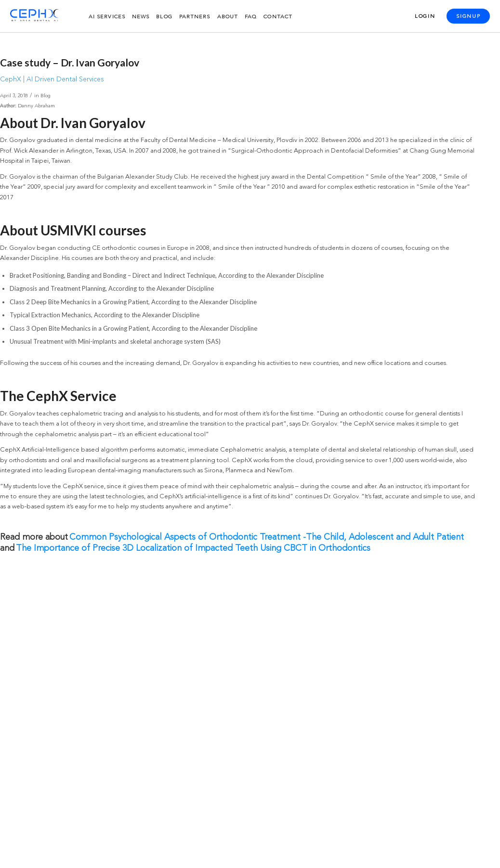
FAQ (251, 17)
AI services (107, 17)
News (141, 17)
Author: (8, 106)
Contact (278, 17)
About (228, 17)
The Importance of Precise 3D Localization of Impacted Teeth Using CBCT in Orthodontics (193, 548)
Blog (164, 17)
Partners (195, 17)
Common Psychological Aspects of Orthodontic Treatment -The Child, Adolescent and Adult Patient (267, 537)
